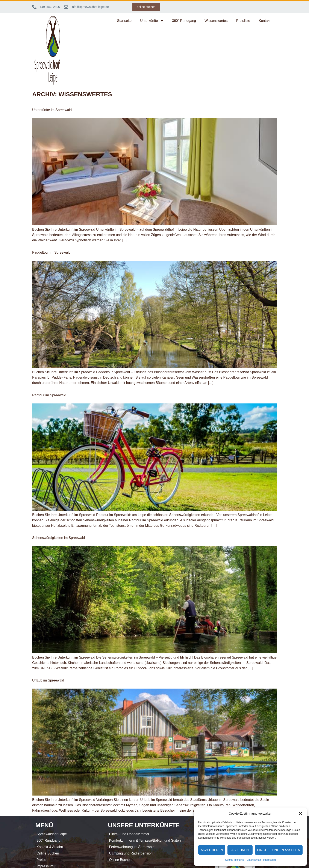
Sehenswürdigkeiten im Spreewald (58, 538)
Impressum (269, 860)
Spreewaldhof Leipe (52, 834)
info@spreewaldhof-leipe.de (90, 7)
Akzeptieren (212, 850)
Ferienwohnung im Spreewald (132, 847)
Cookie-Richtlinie (235, 860)
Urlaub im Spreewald (48, 680)
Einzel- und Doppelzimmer (129, 834)
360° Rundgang (184, 21)
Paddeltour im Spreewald (51, 252)
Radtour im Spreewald (49, 395)
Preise (41, 860)
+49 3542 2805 (50, 7)
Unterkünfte (152, 21)
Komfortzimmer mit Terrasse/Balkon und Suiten (145, 840)
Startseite (124, 21)
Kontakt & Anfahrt (50, 847)
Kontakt (265, 21)
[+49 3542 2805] (34, 7)
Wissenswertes (216, 21)
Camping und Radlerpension (131, 853)
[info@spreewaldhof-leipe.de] (66, 7)
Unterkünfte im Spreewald (52, 110)
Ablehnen (240, 850)
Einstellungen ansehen (279, 850)
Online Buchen (48, 853)
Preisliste (243, 21)
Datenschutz (254, 860)
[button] (300, 814)
